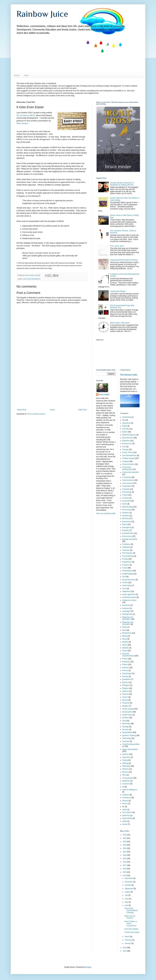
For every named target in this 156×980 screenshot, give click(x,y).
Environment (127, 536)
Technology (127, 738)
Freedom (126, 565)
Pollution (126, 668)
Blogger (88, 967)
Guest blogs (127, 585)
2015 (125, 872)
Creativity (126, 489)
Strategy (126, 727)
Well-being (126, 766)
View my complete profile (106, 513)
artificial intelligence (130, 790)
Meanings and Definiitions (128, 618)
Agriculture (126, 423)
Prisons (125, 670)
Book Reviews (128, 438)
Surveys (125, 730)
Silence (125, 700)
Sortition (125, 718)
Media (125, 627)
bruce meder (104, 395)
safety (125, 821)
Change (125, 450)
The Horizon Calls (129, 375)
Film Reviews (127, 553)
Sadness (126, 691)
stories (125, 824)
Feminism (126, 550)
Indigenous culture (129, 600)
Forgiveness (127, 562)
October (128, 885)
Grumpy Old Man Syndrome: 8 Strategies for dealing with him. (122, 184)
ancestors (126, 784)
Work (124, 775)
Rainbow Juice (42, 14)
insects (125, 804)
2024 (125, 842)
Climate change (128, 458)
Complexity (127, 477)
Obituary (126, 648)
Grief (124, 577)
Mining (125, 636)
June (127, 899)
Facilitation (126, 544)
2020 (125, 855)
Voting (125, 760)
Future (125, 568)
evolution (126, 795)
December (129, 878)
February (128, 940)
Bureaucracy (127, 444)
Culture (125, 495)
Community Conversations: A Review (131, 911)
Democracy (127, 510)
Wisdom (125, 769)
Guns (124, 588)
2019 (125, 859)
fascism (125, 801)
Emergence (127, 527)
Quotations (126, 679)
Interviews (126, 605)
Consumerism (128, 483)
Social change (128, 709)
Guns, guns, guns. (117, 246)
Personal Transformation (128, 655)
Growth (125, 583)
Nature (125, 645)
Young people (128, 778)
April (127, 905)
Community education (131, 472)
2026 (125, 835)
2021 (125, 852)
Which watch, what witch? (120, 323)
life (123, 807)
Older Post (83, 410)
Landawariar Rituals (118, 291)
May (127, 902)
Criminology (127, 492)
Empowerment (128, 533)
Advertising (127, 417)
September (129, 889)
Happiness (126, 591)
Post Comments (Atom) (36, 414)
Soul (124, 721)
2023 (125, 845)
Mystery (125, 642)
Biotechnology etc (129, 435)
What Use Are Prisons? (130, 917)
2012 (125, 951)
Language (126, 611)
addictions (126, 781)
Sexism (125, 697)
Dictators (126, 513)
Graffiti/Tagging (128, 574)
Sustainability (127, 732)
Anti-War (126, 429)
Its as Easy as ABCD (26, 115)
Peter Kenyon (22, 123)
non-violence (127, 812)
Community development (32, 279)
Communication (128, 464)
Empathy (126, 530)
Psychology (127, 674)
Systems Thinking (129, 735)
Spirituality (126, 724)
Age (124, 420)
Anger (125, 426)
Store (26, 75)
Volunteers (126, 757)
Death (125, 504)
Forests (125, 559)
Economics (127, 522)
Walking (125, 763)
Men (124, 630)
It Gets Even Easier (132, 932)
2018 (125, 862)
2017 (125, 865)
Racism (125, 682)
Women (125, 772)
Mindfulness (127, 633)
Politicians (126, 662)
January (128, 943)
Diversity (126, 518)
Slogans (125, 706)
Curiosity (126, 498)
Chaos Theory (128, 452)
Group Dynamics (129, 580)
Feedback (126, 547)
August (128, 892)
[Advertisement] (52, 387)
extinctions (126, 798)
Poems (125, 659)
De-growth (126, 501)
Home (17, 75)
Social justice (127, 712)
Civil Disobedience (129, 455)
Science (125, 694)
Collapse (126, 461)
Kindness (126, 608)
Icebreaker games (129, 597)
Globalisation (127, 571)
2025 (125, 838)
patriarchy (126, 815)
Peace (125, 651)
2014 (125, 875)
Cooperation (127, 486)
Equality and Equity (130, 539)
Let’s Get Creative (131, 929)
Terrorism (126, 741)
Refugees (126, 685)
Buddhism (126, 441)
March (127, 937)
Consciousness (128, 480)
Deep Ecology (128, 507)
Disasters (126, 516)
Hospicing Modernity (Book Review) (124, 260)
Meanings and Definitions (128, 623)
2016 (125, 869)
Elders (125, 524)
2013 (125, 948)
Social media (127, 715)
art (123, 787)
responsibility (127, 818)
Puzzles (125, 676)
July (127, 895)
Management (127, 614)
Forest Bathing (128, 556)
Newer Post (22, 410)
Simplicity (126, 703)
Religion (125, 688)
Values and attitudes (130, 749)
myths (125, 809)
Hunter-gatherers (129, 594)
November (129, 882)
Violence (126, 754)
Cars (124, 447)
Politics (125, 665)
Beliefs (125, 432)
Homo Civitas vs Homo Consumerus (131, 924)
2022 (125, 848)
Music (125, 639)
